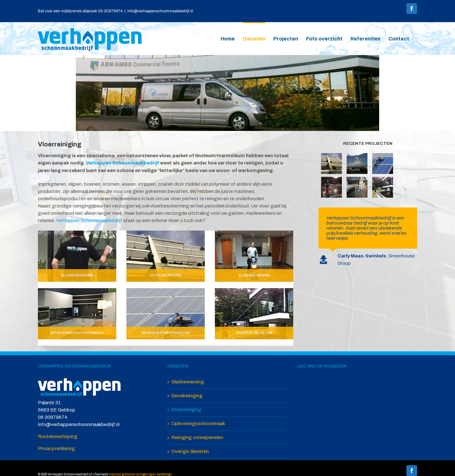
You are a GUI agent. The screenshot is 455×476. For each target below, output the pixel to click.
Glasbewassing (188, 382)
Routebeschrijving (58, 436)
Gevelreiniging (187, 396)
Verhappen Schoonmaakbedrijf (123, 163)
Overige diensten (190, 451)
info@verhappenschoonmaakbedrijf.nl (160, 11)
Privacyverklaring (56, 448)
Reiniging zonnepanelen (197, 437)
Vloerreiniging (186, 410)
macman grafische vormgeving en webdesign (140, 474)
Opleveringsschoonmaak (198, 423)
